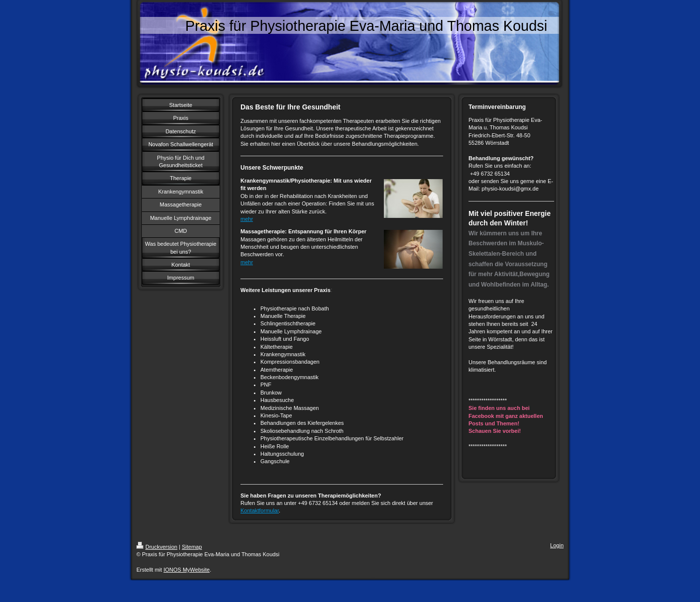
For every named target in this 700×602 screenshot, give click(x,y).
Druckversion (157, 547)
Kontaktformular (260, 510)
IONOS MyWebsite (186, 570)
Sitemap (192, 547)
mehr (247, 219)
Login (557, 545)
